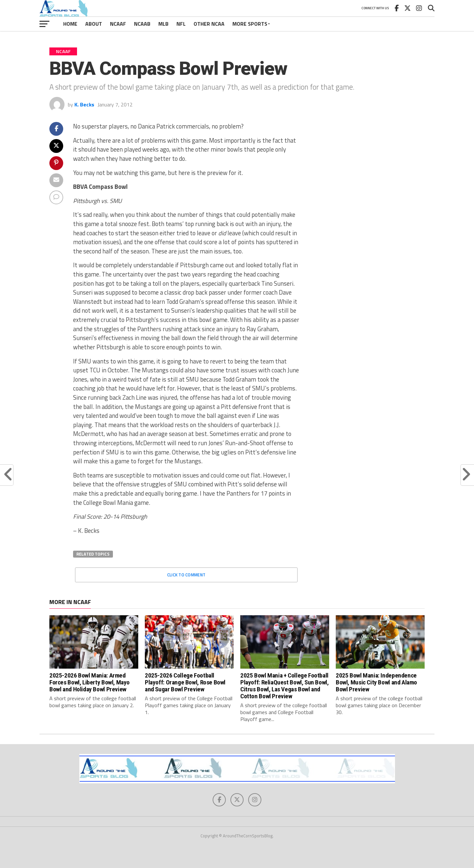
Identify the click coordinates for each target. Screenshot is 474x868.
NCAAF (118, 24)
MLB (163, 24)
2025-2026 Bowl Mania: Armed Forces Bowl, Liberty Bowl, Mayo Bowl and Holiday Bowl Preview (90, 682)
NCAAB (142, 24)
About (94, 24)
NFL (181, 24)
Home (70, 24)
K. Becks (84, 104)
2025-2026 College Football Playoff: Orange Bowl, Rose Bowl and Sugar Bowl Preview (185, 682)
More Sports (250, 24)
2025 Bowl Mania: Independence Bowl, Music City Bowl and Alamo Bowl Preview (376, 682)
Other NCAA (209, 24)
